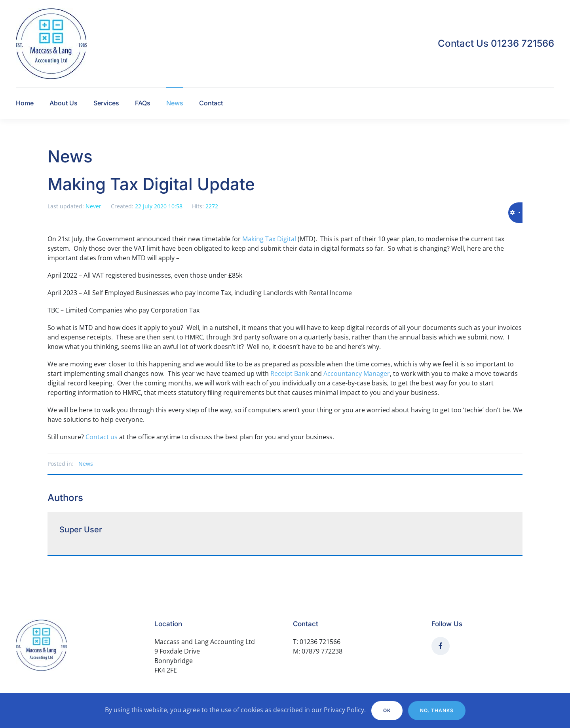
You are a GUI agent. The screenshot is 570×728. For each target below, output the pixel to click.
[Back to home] (51, 44)
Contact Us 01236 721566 (496, 43)
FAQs (143, 103)
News (175, 103)
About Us (64, 103)
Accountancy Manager (357, 374)
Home (25, 103)
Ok (387, 710)
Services (106, 103)
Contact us (102, 437)
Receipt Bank (290, 374)
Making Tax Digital (269, 239)
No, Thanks (437, 710)
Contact (211, 103)
